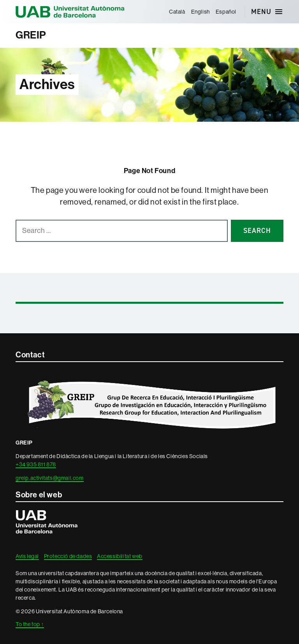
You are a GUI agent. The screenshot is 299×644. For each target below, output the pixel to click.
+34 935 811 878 (36, 464)
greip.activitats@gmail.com (50, 478)
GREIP (31, 35)
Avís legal (27, 556)
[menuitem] (177, 12)
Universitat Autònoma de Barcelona (70, 12)
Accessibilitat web (120, 556)
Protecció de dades (68, 556)
